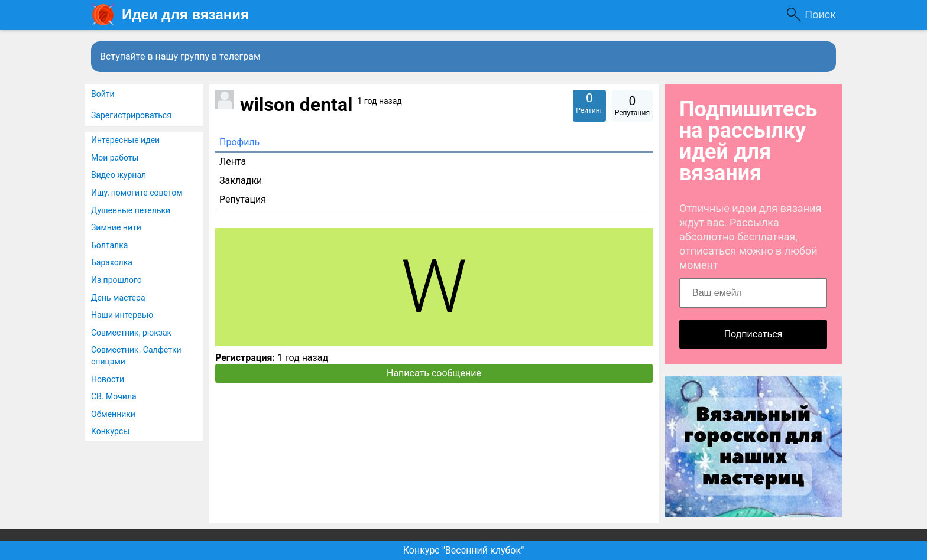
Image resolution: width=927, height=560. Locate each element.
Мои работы (115, 158)
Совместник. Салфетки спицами (136, 356)
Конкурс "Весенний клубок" (464, 550)
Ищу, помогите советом (137, 193)
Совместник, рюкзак (131, 333)
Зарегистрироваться (131, 115)
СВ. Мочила (114, 396)
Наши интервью (122, 315)
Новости (108, 379)
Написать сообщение (434, 373)
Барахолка (112, 262)
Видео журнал (119, 175)
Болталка (109, 245)
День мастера (118, 298)
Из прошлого (116, 280)
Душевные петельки (131, 210)
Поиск (820, 14)
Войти (103, 94)
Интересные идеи (125, 140)
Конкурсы (110, 431)
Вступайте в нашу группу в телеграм (180, 56)
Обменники (113, 414)
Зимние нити (116, 227)
